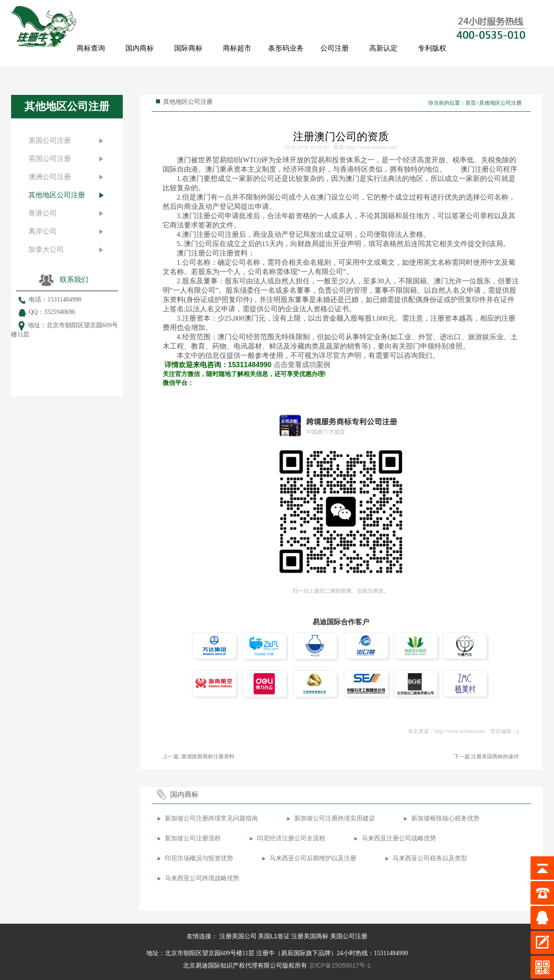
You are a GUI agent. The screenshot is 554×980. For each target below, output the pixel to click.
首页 (471, 103)
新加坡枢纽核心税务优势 (445, 818)
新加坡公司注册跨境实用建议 (335, 818)
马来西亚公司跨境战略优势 (202, 878)
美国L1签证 (274, 936)
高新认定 (383, 48)
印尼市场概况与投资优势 (199, 858)
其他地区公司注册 (57, 195)
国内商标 (140, 48)
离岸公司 (43, 231)
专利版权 (432, 48)
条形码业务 (286, 48)
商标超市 (237, 48)
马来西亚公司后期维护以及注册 (313, 858)
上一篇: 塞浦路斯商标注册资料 (199, 757)
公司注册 (335, 48)
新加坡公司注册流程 (193, 838)
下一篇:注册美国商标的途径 (486, 757)
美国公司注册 (50, 140)
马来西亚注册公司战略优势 (399, 838)
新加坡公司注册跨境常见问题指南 (211, 818)
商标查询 (91, 48)
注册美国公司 (238, 936)
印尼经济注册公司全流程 (291, 838)
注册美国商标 (310, 936)
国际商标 (188, 48)
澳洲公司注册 (50, 177)
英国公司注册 (50, 159)
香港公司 (43, 213)
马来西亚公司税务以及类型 (430, 858)
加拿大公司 (46, 249)
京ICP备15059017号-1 (340, 965)
